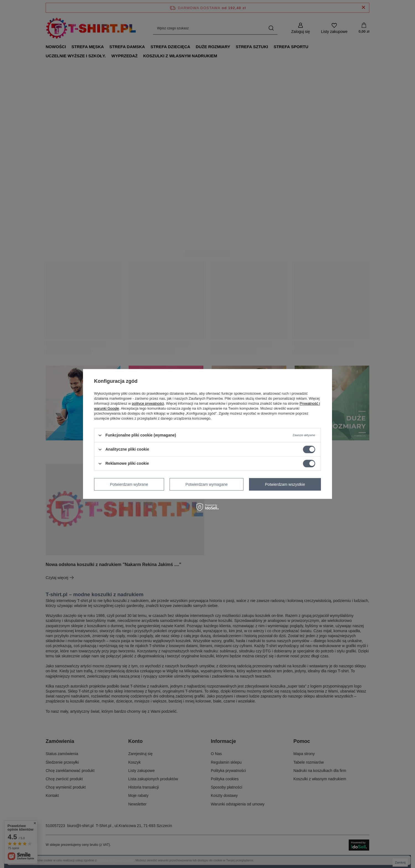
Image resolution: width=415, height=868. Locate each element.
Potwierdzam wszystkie (285, 484)
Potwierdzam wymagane (207, 484)
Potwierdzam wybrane (129, 484)
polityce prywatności (148, 403)
